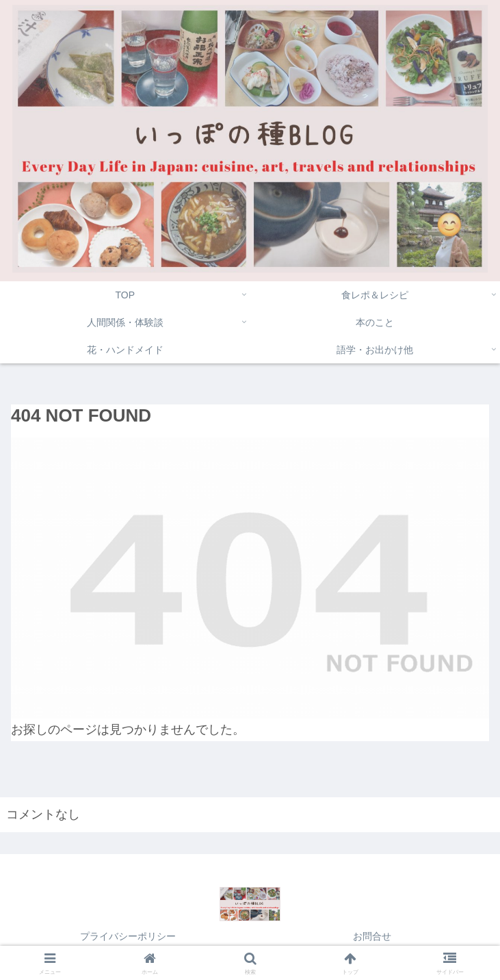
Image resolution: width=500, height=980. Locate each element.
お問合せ (372, 936)
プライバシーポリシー (128, 936)
